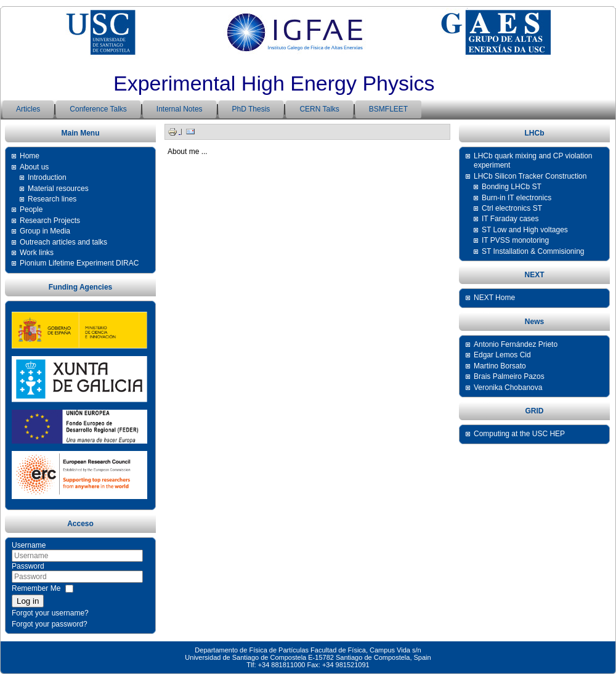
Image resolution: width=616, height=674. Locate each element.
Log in (28, 601)
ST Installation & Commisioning (533, 251)
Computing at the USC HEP (519, 434)
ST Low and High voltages (525, 230)
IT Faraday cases (510, 219)
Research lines (52, 199)
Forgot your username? (50, 613)
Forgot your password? (50, 624)
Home (30, 156)
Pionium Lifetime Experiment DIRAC (79, 263)
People (31, 209)
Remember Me (36, 588)
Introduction (47, 177)
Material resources (58, 189)
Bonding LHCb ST (512, 187)
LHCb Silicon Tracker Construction (530, 176)
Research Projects (50, 221)
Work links (37, 253)
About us (34, 167)
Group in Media (45, 231)
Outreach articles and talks (63, 242)
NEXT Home (494, 298)
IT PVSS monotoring (515, 240)
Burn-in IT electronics (517, 198)
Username (29, 545)
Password (28, 566)
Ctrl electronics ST (512, 208)
